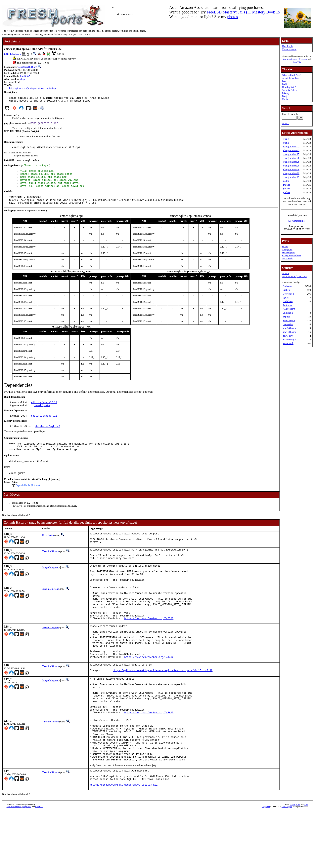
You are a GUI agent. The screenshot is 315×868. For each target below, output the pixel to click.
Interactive (288, 324)
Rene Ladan (48, 548)
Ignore (286, 298)
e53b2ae (25, 76)
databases (16, 54)
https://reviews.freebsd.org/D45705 (149, 647)
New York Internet (290, 59)
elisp (22, 79)
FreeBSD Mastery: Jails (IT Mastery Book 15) (244, 12)
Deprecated (288, 294)
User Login (287, 46)
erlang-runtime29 (291, 169)
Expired (286, 317)
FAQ (284, 84)
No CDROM (289, 309)
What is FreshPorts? (292, 75)
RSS (306, 861)
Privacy (286, 93)
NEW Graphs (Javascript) (295, 276)
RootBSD (297, 62)
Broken (286, 290)
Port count (288, 286)
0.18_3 (8, 54)
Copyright (266, 863)
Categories (287, 250)
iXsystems (303, 59)
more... (285, 123)
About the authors (291, 78)
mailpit (286, 181)
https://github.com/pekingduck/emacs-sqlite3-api (33, 88)
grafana (286, 185)
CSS (298, 861)
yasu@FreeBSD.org (27, 67)
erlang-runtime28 (291, 158)
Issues (285, 81)
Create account (289, 49)
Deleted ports (288, 253)
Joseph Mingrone (51, 584)
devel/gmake (42, 414)
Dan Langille (287, 863)
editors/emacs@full (44, 410)
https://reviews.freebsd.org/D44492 (149, 692)
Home (285, 247)
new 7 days (288, 336)
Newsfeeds (287, 259)
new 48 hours (289, 332)
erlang (286, 139)
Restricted (288, 305)
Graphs (286, 273)
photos (233, 17)
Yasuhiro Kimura (50, 566)
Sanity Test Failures (292, 256)
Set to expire (289, 320)
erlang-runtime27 (291, 147)
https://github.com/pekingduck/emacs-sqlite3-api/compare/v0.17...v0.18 (163, 707)
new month (288, 343)
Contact (286, 99)
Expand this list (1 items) (28, 498)
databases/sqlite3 (48, 436)
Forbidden (288, 301)
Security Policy (289, 90)
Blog (284, 96)
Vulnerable (288, 313)
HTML (292, 861)
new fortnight (289, 340)
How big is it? (289, 87)
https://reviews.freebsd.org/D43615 (149, 757)
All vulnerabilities (297, 221)
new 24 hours (289, 328)
